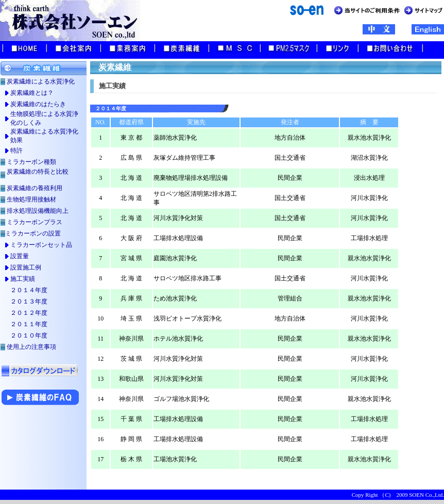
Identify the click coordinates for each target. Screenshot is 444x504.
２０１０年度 (29, 335)
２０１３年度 (29, 301)
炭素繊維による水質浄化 (41, 81)
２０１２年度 (29, 313)
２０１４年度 (29, 290)
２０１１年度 (29, 324)
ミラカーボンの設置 (33, 233)
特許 (16, 150)
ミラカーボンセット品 (41, 245)
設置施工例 (26, 267)
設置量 (20, 256)
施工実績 (23, 279)
